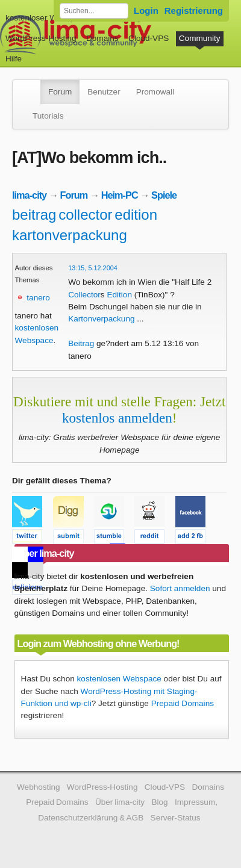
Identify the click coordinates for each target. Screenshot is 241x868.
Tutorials (48, 116)
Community (200, 38)
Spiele (164, 195)
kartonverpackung (70, 235)
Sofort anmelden (180, 588)
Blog (159, 802)
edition (136, 215)
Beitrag (81, 343)
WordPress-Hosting (41, 38)
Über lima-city (120, 802)
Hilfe (14, 59)
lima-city (29, 195)
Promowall (155, 92)
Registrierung (194, 11)
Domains (102, 38)
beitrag (34, 215)
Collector (84, 295)
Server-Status (176, 818)
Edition (119, 295)
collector (85, 215)
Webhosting (39, 787)
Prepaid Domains (183, 703)
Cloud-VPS (149, 38)
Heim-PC (120, 195)
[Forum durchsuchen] (94, 11)
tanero (38, 298)
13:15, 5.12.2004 (93, 268)
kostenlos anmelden (117, 418)
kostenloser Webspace (47, 18)
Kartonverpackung (101, 319)
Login (146, 11)
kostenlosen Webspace (119, 679)
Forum (60, 92)
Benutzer (104, 92)
